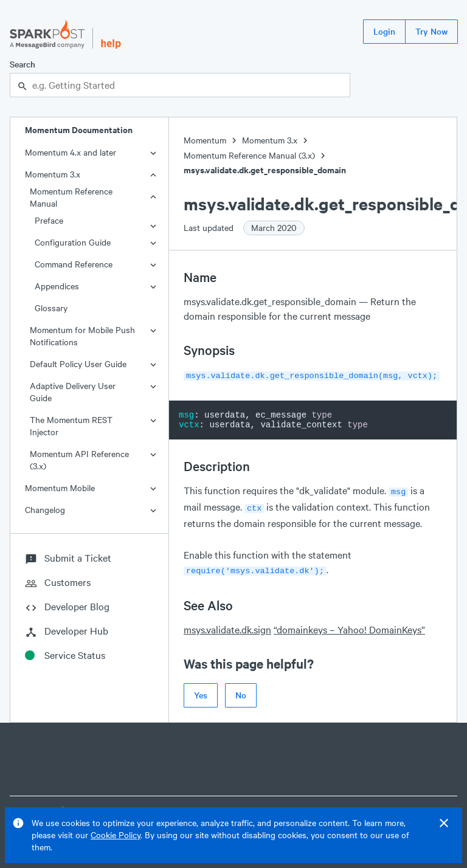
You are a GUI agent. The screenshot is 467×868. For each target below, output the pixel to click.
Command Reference (74, 264)
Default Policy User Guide (78, 364)
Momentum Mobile (60, 488)
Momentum (205, 140)
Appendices (57, 286)
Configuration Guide (73, 242)
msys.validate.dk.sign (227, 625)
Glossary (51, 308)
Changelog (45, 510)
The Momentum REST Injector (71, 426)
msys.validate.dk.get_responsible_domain (265, 170)
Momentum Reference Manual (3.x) (249, 155)
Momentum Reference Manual (71, 197)
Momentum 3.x (53, 174)
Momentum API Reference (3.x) (79, 460)
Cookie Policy (116, 835)
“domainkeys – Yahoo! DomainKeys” (349, 625)
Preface (49, 220)
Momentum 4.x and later (71, 152)
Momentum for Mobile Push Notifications (82, 336)
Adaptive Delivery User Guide (73, 392)
